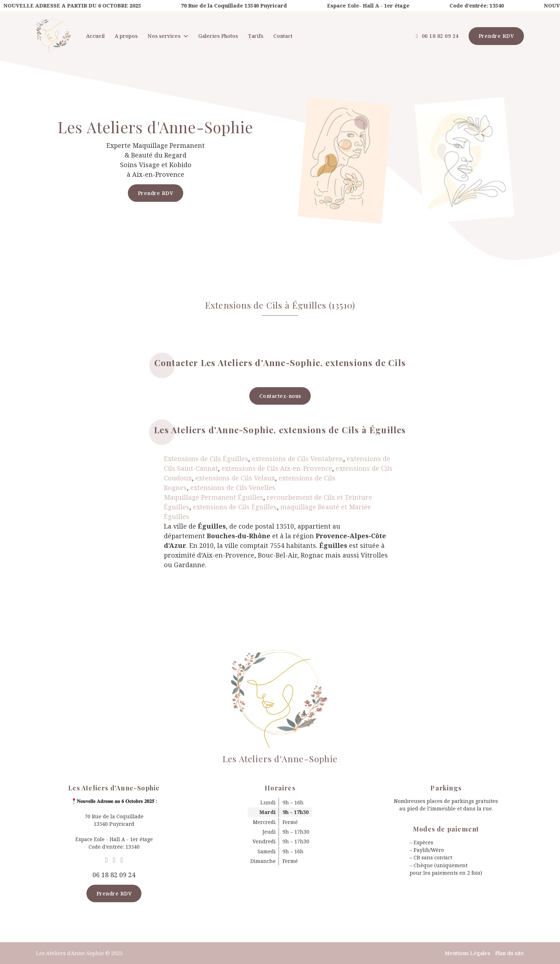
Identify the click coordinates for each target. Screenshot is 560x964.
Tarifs (256, 36)
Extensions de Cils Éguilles (206, 459)
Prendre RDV (496, 36)
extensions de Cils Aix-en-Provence (277, 468)
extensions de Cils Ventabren (297, 459)
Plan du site (509, 953)
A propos (126, 36)
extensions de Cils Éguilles (235, 507)
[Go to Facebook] (114, 860)
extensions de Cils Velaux (235, 478)
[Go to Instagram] (122, 860)
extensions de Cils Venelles (233, 488)
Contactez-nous (280, 396)
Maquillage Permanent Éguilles (214, 497)
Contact (283, 36)
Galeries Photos (218, 36)
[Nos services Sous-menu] (186, 36)
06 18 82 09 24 (437, 36)
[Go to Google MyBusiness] (106, 860)
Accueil (95, 36)
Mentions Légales (467, 953)
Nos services (164, 36)
